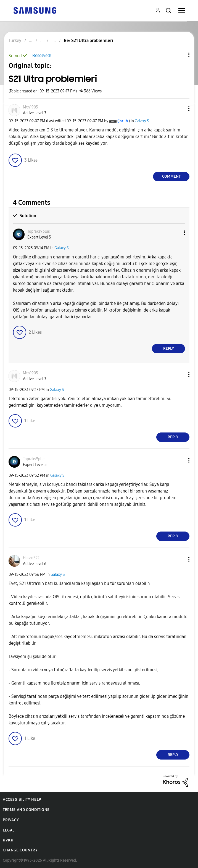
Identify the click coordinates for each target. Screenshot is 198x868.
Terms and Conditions (26, 810)
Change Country (20, 850)
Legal (9, 830)
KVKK (8, 840)
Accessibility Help (22, 800)
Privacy (11, 820)
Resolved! (42, 55)
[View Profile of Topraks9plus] (39, 231)
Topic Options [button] (179, 55)
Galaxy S (142, 121)
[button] (180, 109)
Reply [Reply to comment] (169, 349)
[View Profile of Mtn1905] (31, 107)
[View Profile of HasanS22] (31, 558)
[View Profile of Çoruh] (123, 121)
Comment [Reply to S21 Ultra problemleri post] (171, 176)
